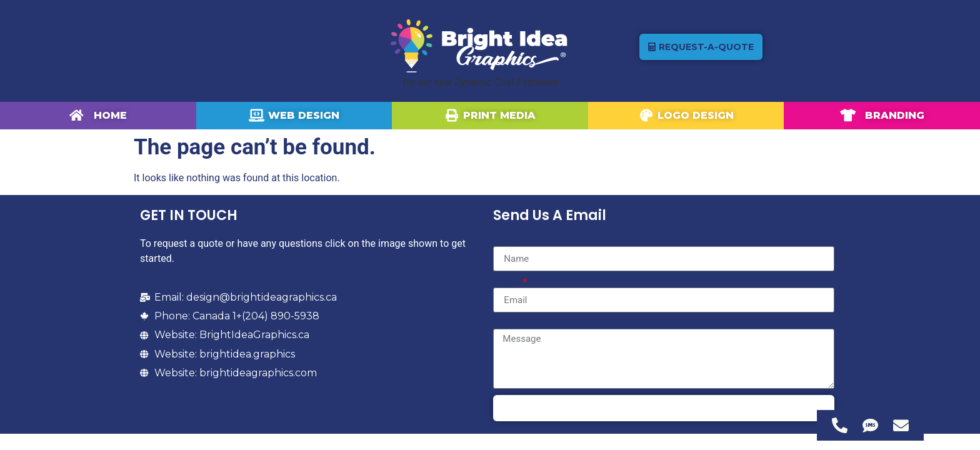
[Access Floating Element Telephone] (840, 425)
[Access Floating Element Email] (901, 425)
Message (513, 324)
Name (507, 241)
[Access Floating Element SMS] (870, 425)
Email (507, 282)
